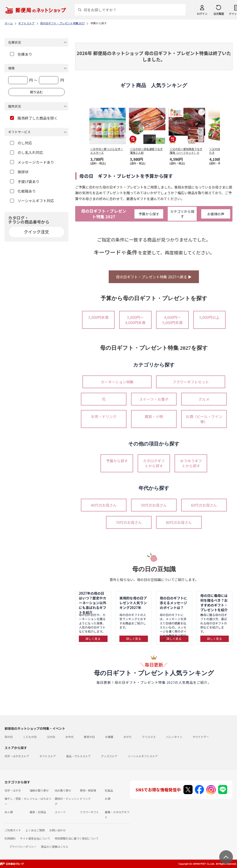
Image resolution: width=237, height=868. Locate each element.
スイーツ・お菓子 (154, 399)
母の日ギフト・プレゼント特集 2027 (104, 214)
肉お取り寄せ (63, 790)
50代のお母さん (154, 505)
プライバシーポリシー (23, 847)
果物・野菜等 (88, 790)
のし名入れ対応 (27, 152)
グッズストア (109, 756)
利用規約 (10, 838)
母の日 (9, 737)
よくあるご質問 (35, 830)
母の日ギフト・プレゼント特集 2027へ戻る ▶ (154, 277)
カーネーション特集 (117, 382)
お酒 (108, 799)
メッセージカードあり (32, 162)
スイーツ (60, 812)
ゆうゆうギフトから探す (191, 463)
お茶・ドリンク (104, 416)
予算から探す (149, 214)
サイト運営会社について (35, 838)
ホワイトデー (201, 737)
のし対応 (21, 143)
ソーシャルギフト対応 (32, 201)
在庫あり (21, 54)
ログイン (202, 14)
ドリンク (85, 799)
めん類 (9, 812)
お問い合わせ (57, 830)
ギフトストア (48, 756)
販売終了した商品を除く (34, 118)
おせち (128, 737)
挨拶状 (19, 172)
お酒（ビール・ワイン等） (204, 419)
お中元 (70, 737)
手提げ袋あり (25, 181)
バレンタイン (174, 737)
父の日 (51, 737)
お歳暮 (109, 737)
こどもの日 (30, 737)
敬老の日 (89, 737)
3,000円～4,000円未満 (135, 320)
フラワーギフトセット (191, 382)
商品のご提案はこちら (55, 847)
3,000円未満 (98, 317)
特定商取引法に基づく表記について (77, 838)
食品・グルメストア (78, 756)
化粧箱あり (23, 191)
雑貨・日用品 (38, 812)
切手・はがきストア (17, 756)
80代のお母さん (179, 522)
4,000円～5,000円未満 (172, 320)
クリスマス (149, 737)
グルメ (204, 399)
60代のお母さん (204, 505)
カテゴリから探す (182, 214)
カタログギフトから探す (154, 463)
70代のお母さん (129, 522)
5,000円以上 (209, 317)
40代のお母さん (104, 505)
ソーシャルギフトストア (143, 756)
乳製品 (109, 790)
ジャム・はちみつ (40, 799)
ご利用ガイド (13, 830)
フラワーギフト (89, 812)
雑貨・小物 (154, 416)
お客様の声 (216, 214)
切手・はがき (13, 790)
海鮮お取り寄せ (39, 790)
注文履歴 (219, 14)
